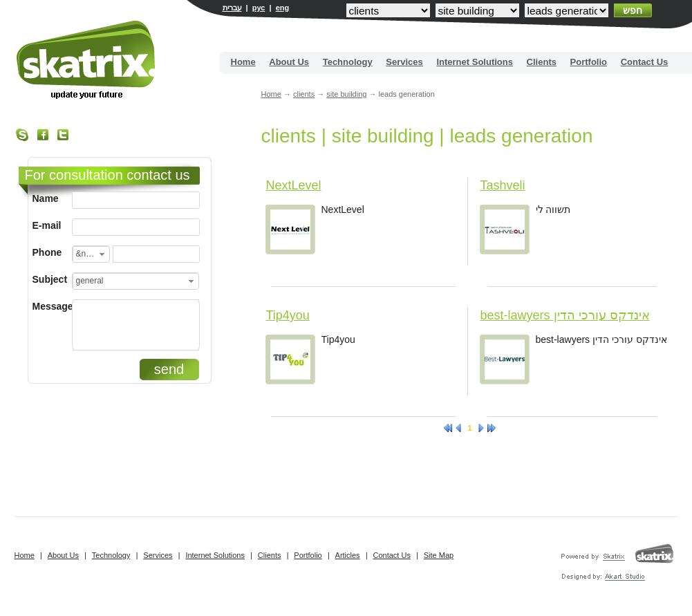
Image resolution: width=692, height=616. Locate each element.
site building (346, 94)
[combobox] (91, 254)
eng (283, 8)
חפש (633, 10)
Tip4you (288, 315)
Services (404, 62)
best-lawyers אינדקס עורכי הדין (565, 315)
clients (304, 94)
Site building (87, 60)
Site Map (439, 555)
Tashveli (503, 185)
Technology (348, 62)
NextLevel (294, 185)
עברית (232, 8)
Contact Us (645, 62)
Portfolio (589, 62)
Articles (348, 555)
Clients (542, 62)
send (169, 369)
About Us (289, 62)
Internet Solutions (475, 62)
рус (259, 8)
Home (243, 62)
